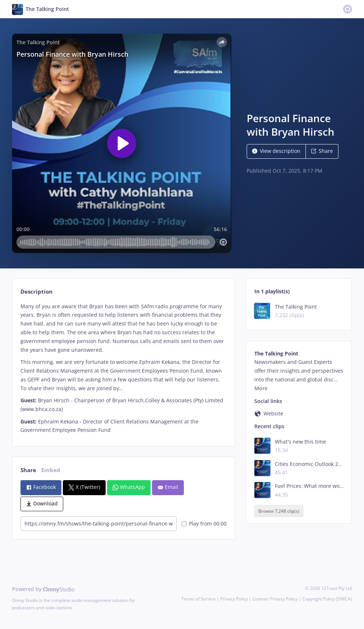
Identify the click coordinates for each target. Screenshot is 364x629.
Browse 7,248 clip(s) (279, 511)
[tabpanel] (123, 368)
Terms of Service (198, 599)
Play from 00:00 (204, 523)
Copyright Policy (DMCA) (327, 599)
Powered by (43, 589)
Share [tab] (28, 470)
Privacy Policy (234, 599)
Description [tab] (37, 292)
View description (276, 151)
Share (322, 151)
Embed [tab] (51, 470)
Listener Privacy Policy (275, 599)
